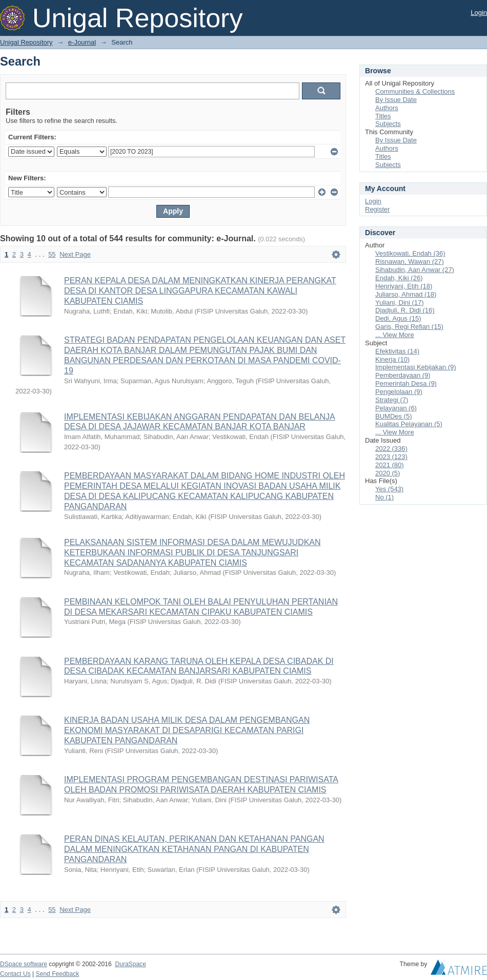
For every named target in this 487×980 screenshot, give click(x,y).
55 (52, 254)
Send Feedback (58, 974)
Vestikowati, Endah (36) (410, 253)
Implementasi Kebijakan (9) (416, 367)
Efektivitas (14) (397, 351)
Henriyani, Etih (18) (404, 286)
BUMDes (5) (394, 416)
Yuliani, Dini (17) (400, 303)
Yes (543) (389, 489)
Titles (383, 116)
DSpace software (24, 964)
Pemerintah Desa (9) (406, 383)
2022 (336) (391, 449)
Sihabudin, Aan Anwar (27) (415, 270)
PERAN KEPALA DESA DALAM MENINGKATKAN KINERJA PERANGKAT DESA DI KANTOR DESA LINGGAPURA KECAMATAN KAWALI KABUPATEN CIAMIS (200, 291)
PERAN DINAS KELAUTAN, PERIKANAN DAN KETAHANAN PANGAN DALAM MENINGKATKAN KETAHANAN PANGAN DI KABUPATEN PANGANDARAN (194, 849)
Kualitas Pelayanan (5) (409, 424)
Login (479, 13)
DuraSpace (130, 964)
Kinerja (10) (392, 359)
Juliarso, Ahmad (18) (406, 294)
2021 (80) (390, 465)
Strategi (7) (392, 400)
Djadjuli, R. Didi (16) (405, 310)
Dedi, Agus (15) (398, 318)
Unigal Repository (26, 42)
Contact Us (15, 974)
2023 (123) (391, 457)
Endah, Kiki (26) (399, 278)
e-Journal (82, 42)
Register (377, 209)
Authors (387, 108)
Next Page (75, 254)
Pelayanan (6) (396, 408)
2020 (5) (388, 473)
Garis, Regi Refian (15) (409, 327)
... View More (395, 335)
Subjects (388, 124)
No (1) (384, 497)
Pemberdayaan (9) (403, 375)
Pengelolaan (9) (399, 392)
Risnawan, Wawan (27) (410, 262)
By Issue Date (396, 100)
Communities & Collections (415, 91)
